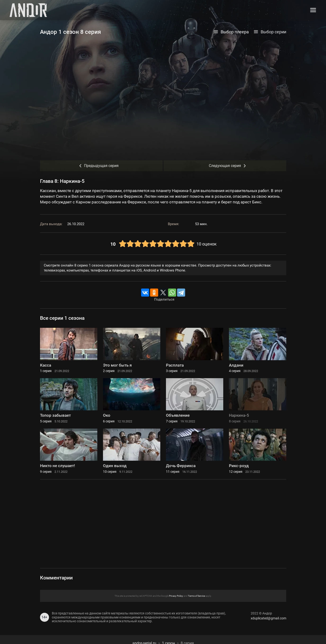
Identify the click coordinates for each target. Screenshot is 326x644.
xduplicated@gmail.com (268, 618)
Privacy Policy (176, 596)
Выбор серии (270, 32)
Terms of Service (196, 596)
